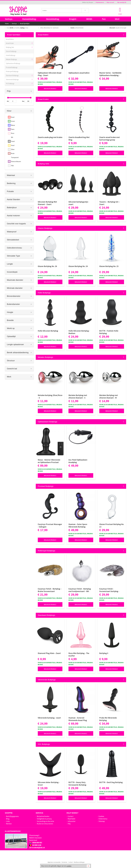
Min (8, 101)
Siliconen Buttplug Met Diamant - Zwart (47, 203)
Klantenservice (99, 2)
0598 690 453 (36, 843)
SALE (117, 19)
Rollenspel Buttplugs (12, 71)
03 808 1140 (35, 845)
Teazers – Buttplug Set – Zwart (110, 203)
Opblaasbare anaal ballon (79, 73)
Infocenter (72, 821)
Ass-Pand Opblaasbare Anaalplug (78, 461)
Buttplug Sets (10, 47)
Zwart (13, 141)
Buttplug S (104, 653)
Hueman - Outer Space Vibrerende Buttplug (78, 525)
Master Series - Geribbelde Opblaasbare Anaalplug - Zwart (110, 74)
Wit (12, 137)
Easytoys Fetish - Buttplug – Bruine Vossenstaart (50, 590)
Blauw (13, 125)
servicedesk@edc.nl (37, 848)
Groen (13, 121)
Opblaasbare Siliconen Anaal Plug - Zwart (50, 74)
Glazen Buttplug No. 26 (47, 266)
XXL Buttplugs (10, 84)
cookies (69, 866)
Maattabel (71, 819)
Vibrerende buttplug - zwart (49, 718)
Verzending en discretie (45, 821)
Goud (13, 145)
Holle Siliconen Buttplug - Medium (79, 332)
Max (23, 101)
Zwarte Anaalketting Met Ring (79, 139)
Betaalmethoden (43, 816)
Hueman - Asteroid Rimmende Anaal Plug (78, 719)
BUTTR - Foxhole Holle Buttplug (109, 332)
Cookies (101, 816)
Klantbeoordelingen (79, 862)
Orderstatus (103, 819)
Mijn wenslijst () (121, 2)
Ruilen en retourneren (45, 824)
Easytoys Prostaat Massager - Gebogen (50, 525)
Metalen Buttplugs (11, 59)
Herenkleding (53, 19)
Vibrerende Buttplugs (12, 79)
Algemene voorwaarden (54, 862)
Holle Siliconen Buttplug (48, 331)
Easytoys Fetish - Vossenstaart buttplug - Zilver (109, 590)
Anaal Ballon (10, 39)
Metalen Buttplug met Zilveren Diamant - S (78, 396)
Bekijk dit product (50, 88)
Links (8, 821)
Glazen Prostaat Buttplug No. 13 (112, 525)
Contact (71, 816)
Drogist (73, 19)
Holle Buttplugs (11, 55)
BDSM (90, 19)
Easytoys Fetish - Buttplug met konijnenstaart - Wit (80, 590)
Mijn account (110, 2)
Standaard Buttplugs (12, 75)
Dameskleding (30, 19)
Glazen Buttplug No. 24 (78, 266)
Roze (13, 133)
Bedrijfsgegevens (12, 816)
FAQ (69, 824)
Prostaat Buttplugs (12, 67)
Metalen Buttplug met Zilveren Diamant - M (109, 396)
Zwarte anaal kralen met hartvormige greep (110, 139)
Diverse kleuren (16, 161)
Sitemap (102, 821)
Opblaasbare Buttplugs (13, 63)
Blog (8, 819)
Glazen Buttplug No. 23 (109, 266)
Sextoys (9, 19)
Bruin (13, 153)
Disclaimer (64, 862)
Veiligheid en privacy (44, 819)
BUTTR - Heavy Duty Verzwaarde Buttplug (77, 784)
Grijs (12, 165)
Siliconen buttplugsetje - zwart (79, 203)
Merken (9, 824)
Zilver (13, 149)
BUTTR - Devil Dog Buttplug (111, 782)
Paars (13, 129)
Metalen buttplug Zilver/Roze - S (50, 396)
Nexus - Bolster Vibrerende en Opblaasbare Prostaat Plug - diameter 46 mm (49, 461)
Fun (104, 19)
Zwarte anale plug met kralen (50, 137)
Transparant (15, 157)
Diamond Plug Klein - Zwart (49, 653)
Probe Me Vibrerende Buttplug (108, 719)
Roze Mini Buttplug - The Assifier (79, 654)
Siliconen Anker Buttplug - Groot (49, 784)
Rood (13, 117)
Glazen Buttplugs (11, 51)
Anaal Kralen (10, 43)
